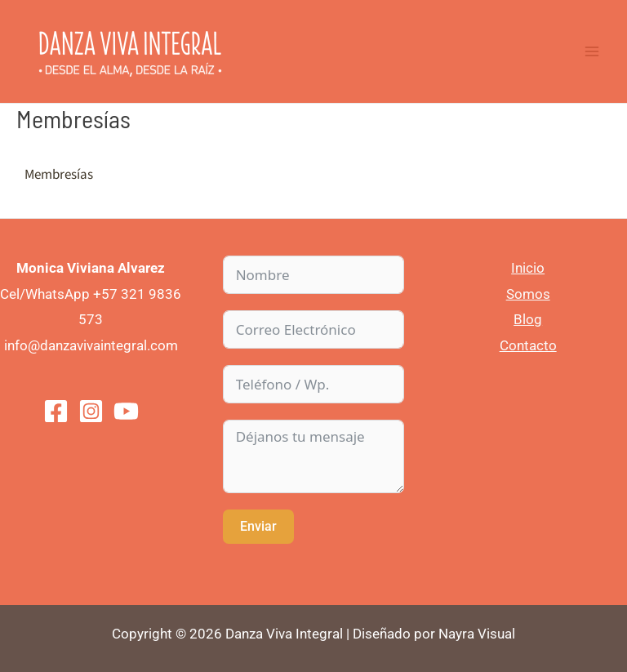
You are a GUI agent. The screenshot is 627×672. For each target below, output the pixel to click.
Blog (528, 319)
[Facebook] (56, 411)
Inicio (528, 268)
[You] (126, 411)
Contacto (528, 345)
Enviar (258, 526)
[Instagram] (91, 411)
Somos (528, 294)
